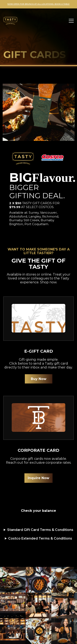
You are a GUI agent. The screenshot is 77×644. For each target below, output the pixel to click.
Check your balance (38, 511)
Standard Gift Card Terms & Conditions (40, 530)
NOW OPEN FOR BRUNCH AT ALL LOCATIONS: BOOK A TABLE (38, 4)
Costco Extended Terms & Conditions (40, 538)
